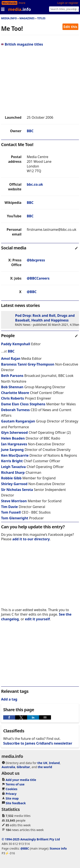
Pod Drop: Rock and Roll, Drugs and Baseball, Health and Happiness (45, 318)
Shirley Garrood (14, 484)
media (20, 9)
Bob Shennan (12, 387)
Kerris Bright (12, 461)
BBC (30, 131)
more (22, 3)
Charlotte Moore (15, 393)
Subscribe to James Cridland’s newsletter (38, 743)
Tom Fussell (11, 512)
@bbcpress (36, 260)
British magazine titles (22, 44)
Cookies (12, 789)
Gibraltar (23, 767)
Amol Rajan (11, 358)
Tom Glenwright (15, 518)
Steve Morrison (14, 501)
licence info (58, 848)
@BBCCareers (38, 278)
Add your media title (21, 780)
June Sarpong (12, 450)
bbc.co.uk (35, 184)
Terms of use (15, 784)
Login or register (68, 3)
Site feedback (16, 803)
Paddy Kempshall (16, 344)
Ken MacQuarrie (15, 455)
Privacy (11, 794)
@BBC (32, 292)
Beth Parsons (12, 376)
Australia (8, 767)
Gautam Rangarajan (18, 421)
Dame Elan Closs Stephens (24, 404)
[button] (9, 717)
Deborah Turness (15, 410)
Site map (12, 798)
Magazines (27, 18)
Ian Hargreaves (14, 444)
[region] (40, 81)
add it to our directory (31, 539)
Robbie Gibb (11, 478)
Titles (41, 18)
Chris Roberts (12, 398)
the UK (42, 763)
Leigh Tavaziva (13, 467)
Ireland (54, 763)
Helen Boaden (13, 438)
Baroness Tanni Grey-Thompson (28, 364)
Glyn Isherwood (14, 433)
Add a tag (9, 699)
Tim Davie (9, 507)
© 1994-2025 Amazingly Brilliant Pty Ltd (31, 839)
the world (45, 767)
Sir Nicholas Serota (17, 490)
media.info (9, 18)
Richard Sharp (13, 473)
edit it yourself (37, 619)
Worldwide (9, 3)
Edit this (71, 27)
